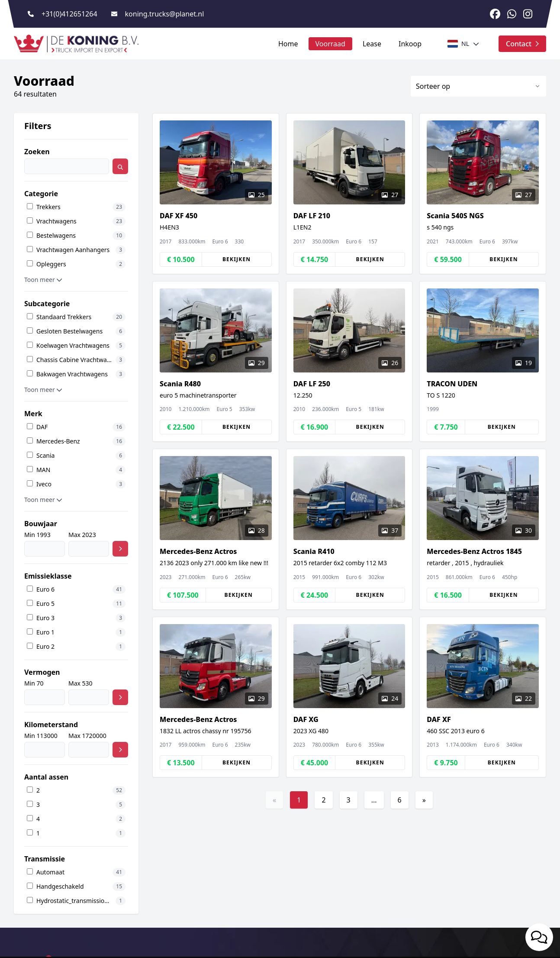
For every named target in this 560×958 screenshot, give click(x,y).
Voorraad (330, 44)
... (374, 800)
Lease (372, 44)
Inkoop (410, 44)
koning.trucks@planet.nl (165, 14)
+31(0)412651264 (69, 14)
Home (288, 44)
